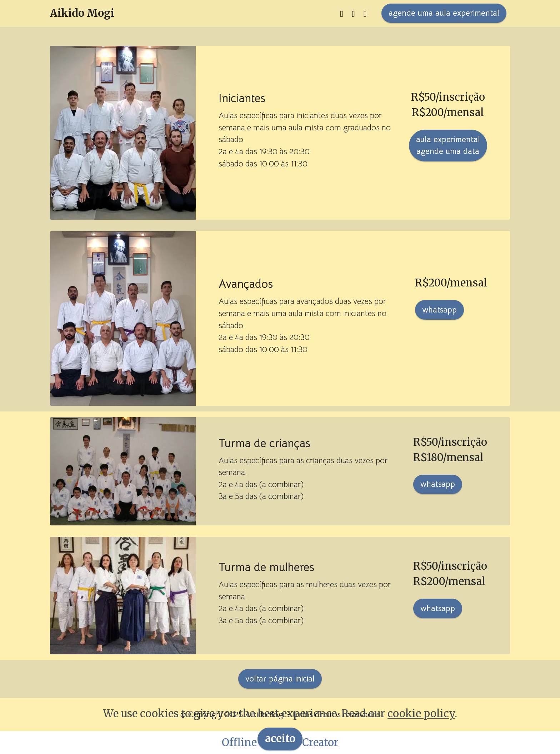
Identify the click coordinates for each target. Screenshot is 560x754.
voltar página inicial (280, 679)
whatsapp (439, 310)
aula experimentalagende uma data (448, 145)
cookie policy (421, 726)
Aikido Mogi (82, 13)
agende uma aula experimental (444, 13)
